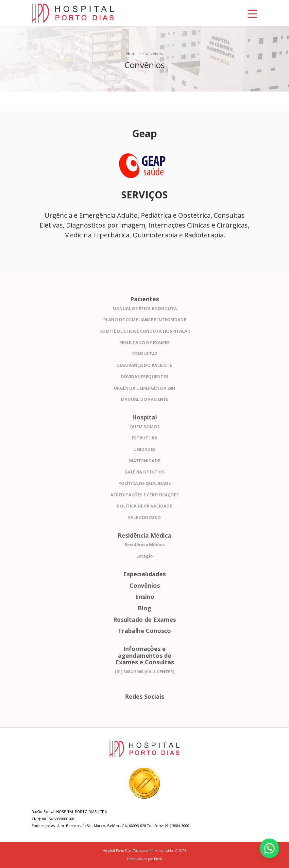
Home (132, 54)
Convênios (145, 586)
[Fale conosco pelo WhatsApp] (269, 848)
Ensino (145, 597)
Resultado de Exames (144, 620)
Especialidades (144, 574)
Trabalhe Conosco (144, 631)
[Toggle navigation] (252, 13)
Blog (144, 608)
